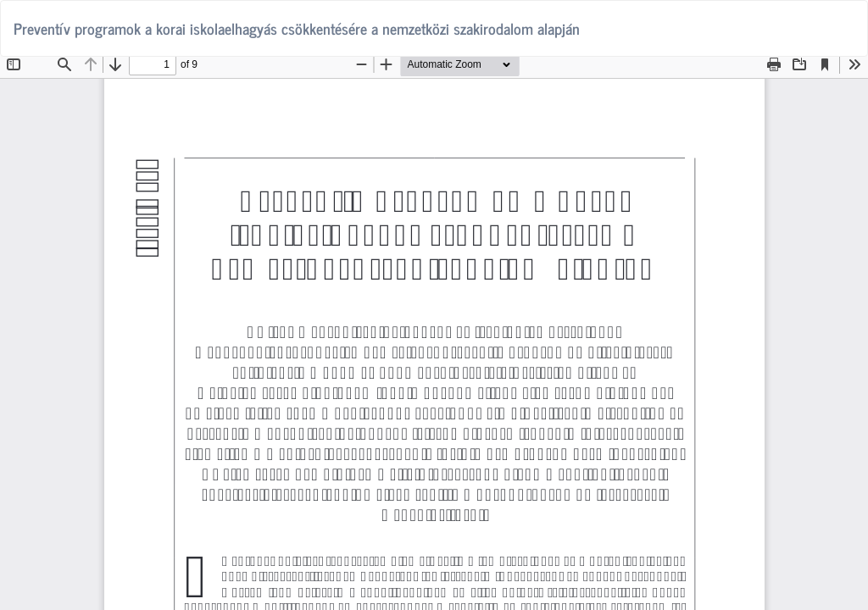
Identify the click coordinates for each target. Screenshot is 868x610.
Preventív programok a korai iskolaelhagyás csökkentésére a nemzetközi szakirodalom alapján (297, 28)
